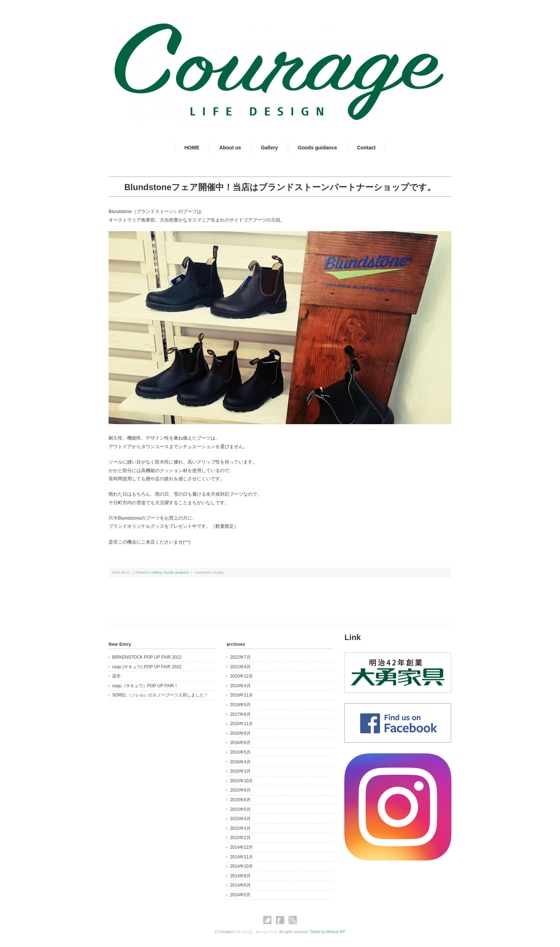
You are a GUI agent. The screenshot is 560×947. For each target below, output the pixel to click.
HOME (192, 148)
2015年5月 (240, 809)
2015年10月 (241, 781)
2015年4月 (240, 819)
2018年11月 (241, 695)
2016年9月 (240, 733)
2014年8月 (240, 876)
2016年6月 (240, 743)
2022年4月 (240, 667)
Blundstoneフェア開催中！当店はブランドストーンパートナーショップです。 (280, 187)
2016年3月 (240, 771)
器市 (116, 676)
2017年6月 (240, 714)
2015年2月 (240, 838)
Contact (366, 148)
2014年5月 (240, 895)
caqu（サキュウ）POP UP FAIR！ (145, 686)
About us (230, 148)
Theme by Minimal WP (327, 932)
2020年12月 (241, 676)
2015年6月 (240, 800)
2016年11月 (241, 724)
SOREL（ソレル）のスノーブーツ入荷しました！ (160, 695)
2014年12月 (241, 847)
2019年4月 (240, 686)
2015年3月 (240, 828)
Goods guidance (317, 148)
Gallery (269, 148)
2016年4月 (240, 762)
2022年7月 (240, 657)
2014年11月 (241, 857)
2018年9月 (240, 705)
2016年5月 (240, 752)
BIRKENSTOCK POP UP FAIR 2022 (147, 657)
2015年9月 (240, 790)
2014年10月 (241, 866)
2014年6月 (240, 885)
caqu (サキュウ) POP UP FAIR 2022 (147, 667)
